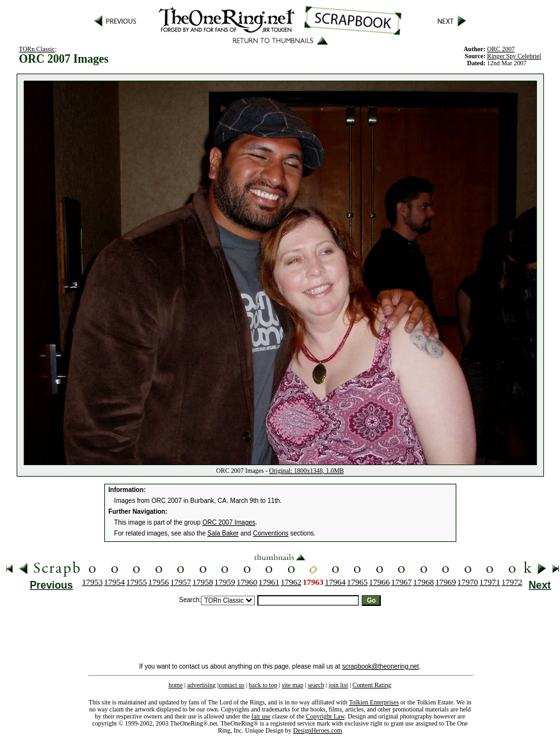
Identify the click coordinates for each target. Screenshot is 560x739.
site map (292, 685)
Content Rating (372, 685)
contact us (232, 685)
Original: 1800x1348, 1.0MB (307, 471)
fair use (261, 716)
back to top (263, 685)
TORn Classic (36, 49)
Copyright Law (325, 716)
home (175, 685)
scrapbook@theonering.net (380, 666)
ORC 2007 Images (229, 522)
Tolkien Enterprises (374, 702)
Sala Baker (223, 533)
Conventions (271, 533)
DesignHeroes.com (317, 730)
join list (338, 685)
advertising (202, 685)
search (316, 685)
